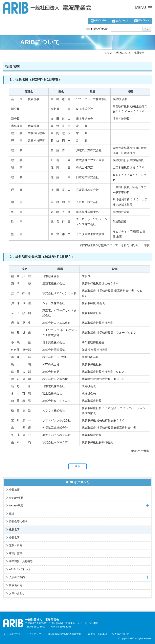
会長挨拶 (14, 490)
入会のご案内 (17, 577)
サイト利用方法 (12, 634)
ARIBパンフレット (20, 569)
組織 (12, 514)
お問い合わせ (97, 29)
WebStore (142, 20)
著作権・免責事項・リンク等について (107, 634)
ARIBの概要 (16, 498)
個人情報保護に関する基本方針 (63, 634)
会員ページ (120, 21)
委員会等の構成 (18, 521)
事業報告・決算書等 (21, 561)
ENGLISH (98, 21)
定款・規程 (16, 545)
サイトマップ (32, 634)
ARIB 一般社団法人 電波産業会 (50, 8)
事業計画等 (16, 553)
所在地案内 (16, 585)
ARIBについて (123, 53)
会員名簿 (14, 538)
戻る (77, 466)
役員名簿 (14, 529)
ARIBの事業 (16, 506)
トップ (108, 53)
